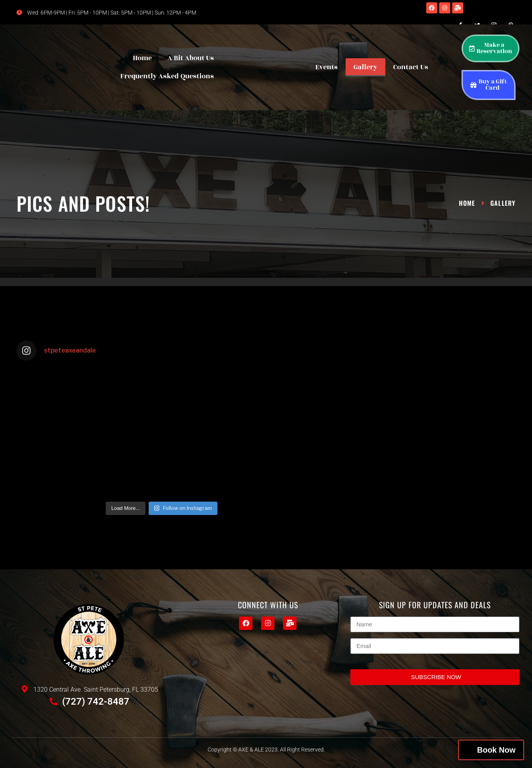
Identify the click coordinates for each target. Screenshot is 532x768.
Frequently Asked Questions (167, 76)
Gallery (365, 67)
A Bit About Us (191, 58)
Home (142, 58)
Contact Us (411, 67)
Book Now (496, 750)
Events (327, 67)
